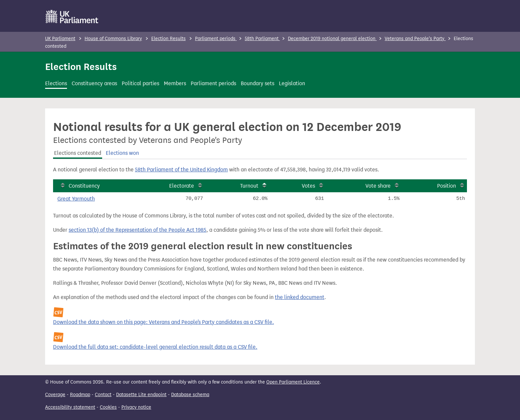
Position (447, 186)
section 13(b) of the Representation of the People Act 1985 (137, 230)
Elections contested (78, 153)
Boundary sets (258, 83)
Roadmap (80, 395)
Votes (308, 186)
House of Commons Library (113, 39)
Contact (103, 395)
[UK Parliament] (72, 17)
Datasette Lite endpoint (141, 395)
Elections (56, 83)
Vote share (378, 186)
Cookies (108, 407)
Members (175, 83)
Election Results (168, 39)
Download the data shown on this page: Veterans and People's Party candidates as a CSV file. (163, 322)
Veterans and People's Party (415, 39)
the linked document (300, 297)
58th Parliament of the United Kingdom (181, 170)
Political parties (140, 83)
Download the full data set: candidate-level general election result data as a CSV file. (155, 347)
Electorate (182, 186)
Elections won (122, 153)
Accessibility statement (70, 407)
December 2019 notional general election (332, 39)
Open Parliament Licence (293, 382)
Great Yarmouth (76, 199)
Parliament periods (216, 39)
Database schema (190, 395)
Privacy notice (136, 407)
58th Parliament (262, 39)
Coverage (55, 395)
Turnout (249, 186)
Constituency (84, 186)
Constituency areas (94, 83)
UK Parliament (60, 39)
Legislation (292, 83)
